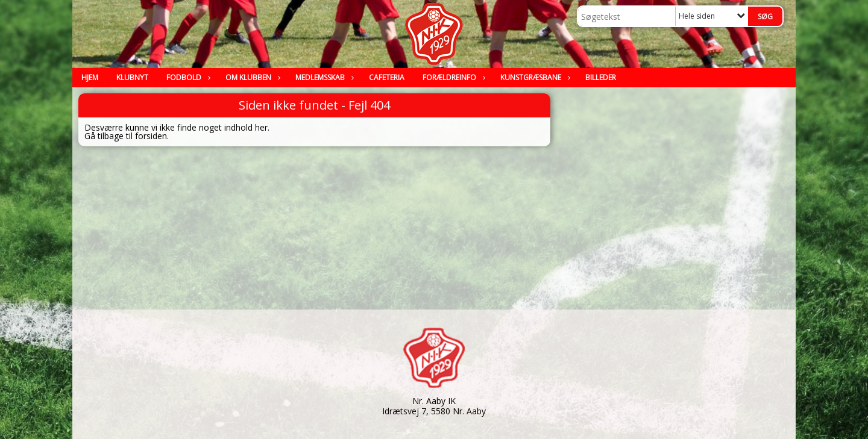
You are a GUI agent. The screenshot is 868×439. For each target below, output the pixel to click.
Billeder (601, 77)
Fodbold (187, 77)
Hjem (90, 77)
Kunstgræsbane (534, 77)
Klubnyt (132, 77)
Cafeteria (387, 77)
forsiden (151, 136)
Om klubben (251, 77)
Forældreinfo (452, 77)
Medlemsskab (323, 77)
